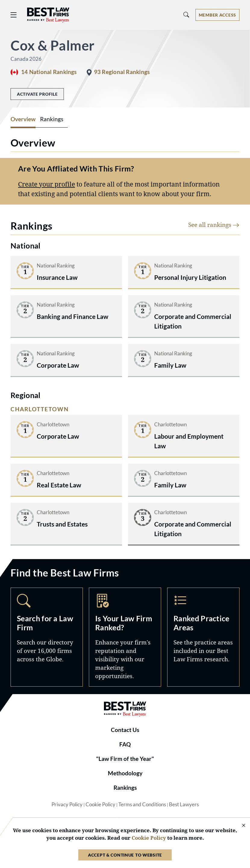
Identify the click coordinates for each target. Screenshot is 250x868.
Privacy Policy (67, 805)
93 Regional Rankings (122, 72)
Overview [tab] (23, 119)
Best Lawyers (184, 805)
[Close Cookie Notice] (240, 826)
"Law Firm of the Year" (125, 759)
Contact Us (125, 730)
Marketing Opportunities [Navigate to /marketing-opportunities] (125, 637)
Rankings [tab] (52, 119)
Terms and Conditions (142, 805)
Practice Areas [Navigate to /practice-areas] (203, 637)
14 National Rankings (49, 72)
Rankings (125, 788)
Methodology (125, 773)
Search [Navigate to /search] (47, 637)
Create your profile (47, 184)
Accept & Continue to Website (125, 855)
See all (214, 225)
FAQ (125, 744)
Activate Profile (37, 94)
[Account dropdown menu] (217, 15)
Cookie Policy (100, 805)
